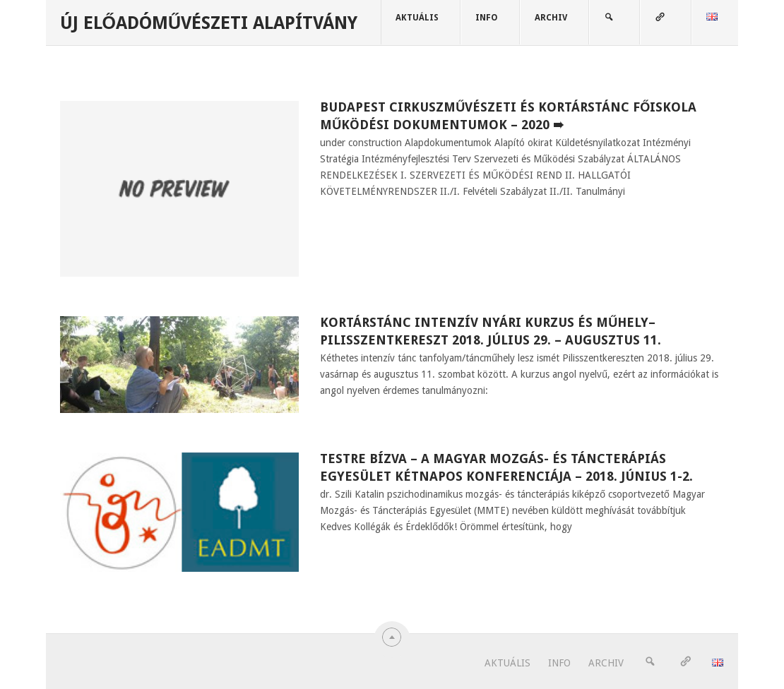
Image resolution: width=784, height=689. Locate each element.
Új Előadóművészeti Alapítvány (209, 23)
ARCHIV (551, 18)
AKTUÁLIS (417, 18)
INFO (487, 18)
